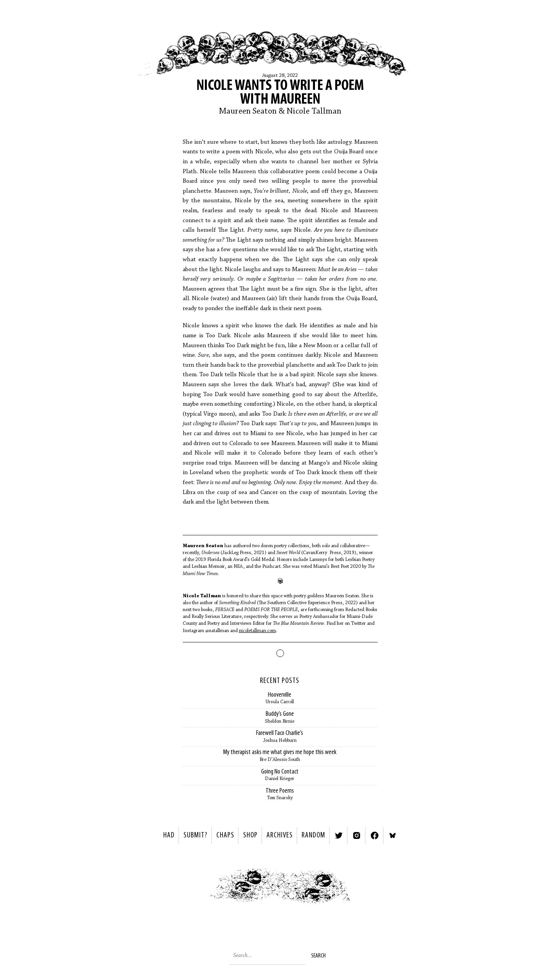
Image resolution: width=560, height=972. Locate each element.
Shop (250, 835)
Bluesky (393, 835)
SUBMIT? (196, 835)
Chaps (225, 835)
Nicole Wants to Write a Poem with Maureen (280, 93)
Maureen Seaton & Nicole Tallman (280, 112)
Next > (370, 888)
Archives (280, 835)
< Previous (190, 888)
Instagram (357, 835)
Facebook (375, 835)
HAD (169, 835)
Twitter (339, 835)
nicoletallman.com (257, 631)
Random (313, 835)
